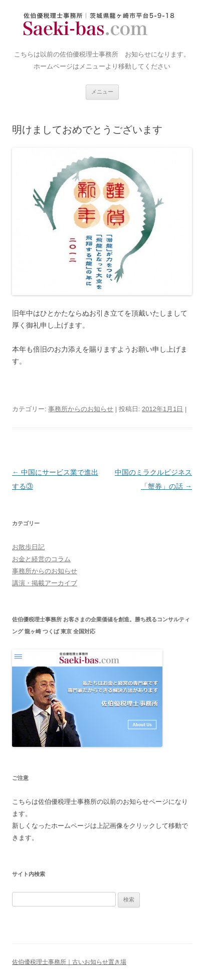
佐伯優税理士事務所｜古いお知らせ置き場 (102, 25)
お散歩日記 (28, 547)
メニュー (102, 92)
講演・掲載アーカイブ (45, 583)
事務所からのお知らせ (81, 409)
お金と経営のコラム (41, 559)
